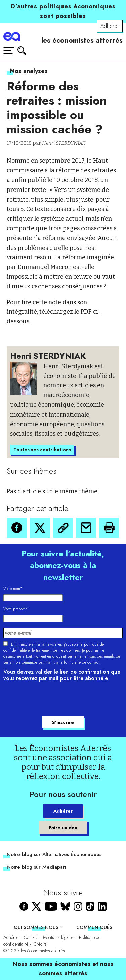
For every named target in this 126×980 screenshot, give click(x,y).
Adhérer (110, 26)
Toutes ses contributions (42, 450)
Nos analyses (29, 71)
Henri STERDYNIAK (64, 143)
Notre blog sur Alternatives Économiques (54, 854)
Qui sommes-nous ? (38, 927)
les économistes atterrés (82, 40)
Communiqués (94, 927)
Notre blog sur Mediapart (36, 867)
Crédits (40, 944)
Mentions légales (58, 937)
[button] (17, 528)
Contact (31, 937)
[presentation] (54, 700)
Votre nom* (13, 589)
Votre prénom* (16, 609)
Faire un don (63, 828)
